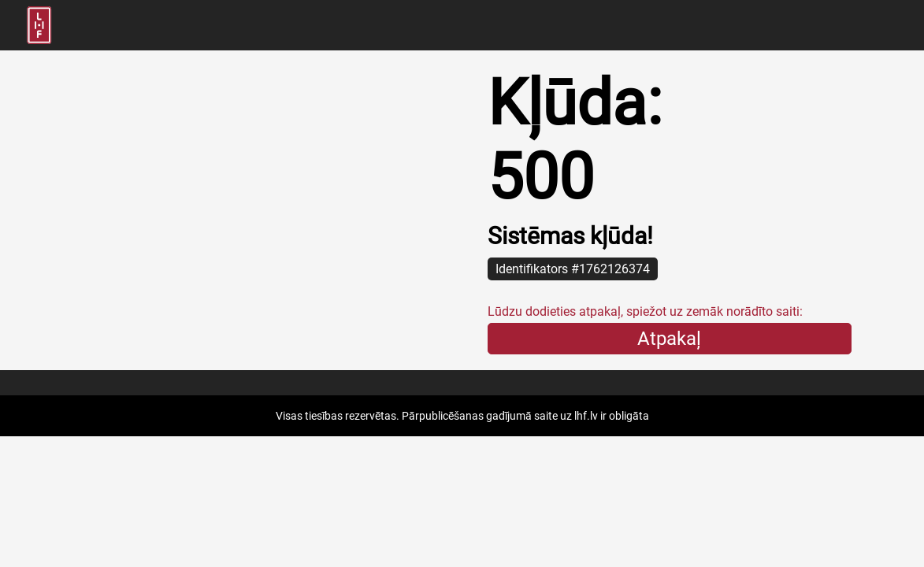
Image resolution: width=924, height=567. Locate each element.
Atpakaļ (669, 339)
